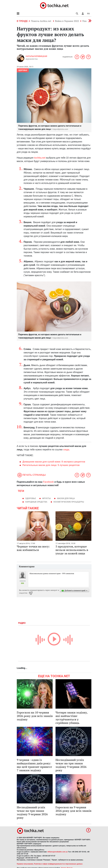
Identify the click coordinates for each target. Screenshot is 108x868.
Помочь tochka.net (41, 21)
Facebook (48, 482)
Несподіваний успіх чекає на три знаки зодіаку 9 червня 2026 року (71, 765)
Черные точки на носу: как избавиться (33, 548)
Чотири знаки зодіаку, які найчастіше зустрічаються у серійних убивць (71, 718)
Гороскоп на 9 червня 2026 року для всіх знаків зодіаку (73, 811)
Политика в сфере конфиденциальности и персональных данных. (58, 864)
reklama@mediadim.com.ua (57, 852)
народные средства (36, 502)
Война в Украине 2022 (67, 21)
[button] (83, 14)
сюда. (67, 450)
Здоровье (23, 70)
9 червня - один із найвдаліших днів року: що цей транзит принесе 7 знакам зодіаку (34, 765)
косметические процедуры (69, 502)
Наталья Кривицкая (36, 56)
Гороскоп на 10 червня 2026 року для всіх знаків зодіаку (35, 716)
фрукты (46, 498)
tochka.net (40, 158)
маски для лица (66, 498)
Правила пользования (25, 864)
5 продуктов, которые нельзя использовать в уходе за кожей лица (72, 550)
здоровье (31, 498)
